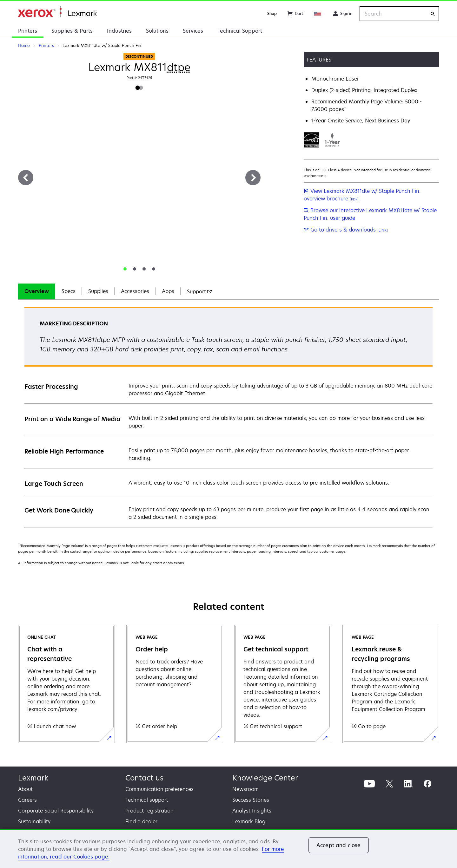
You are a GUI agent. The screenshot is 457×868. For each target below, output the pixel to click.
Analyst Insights (252, 811)
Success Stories (251, 800)
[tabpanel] (228, 417)
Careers (27, 800)
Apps (168, 291)
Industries (119, 31)
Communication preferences (159, 789)
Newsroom (245, 789)
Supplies (98, 291)
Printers (28, 31)
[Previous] (26, 178)
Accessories (135, 291)
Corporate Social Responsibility (56, 811)
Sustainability (34, 821)
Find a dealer (141, 821)
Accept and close (339, 845)
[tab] (125, 269)
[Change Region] (318, 14)
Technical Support (240, 31)
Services (193, 31)
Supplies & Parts (72, 31)
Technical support (147, 800)
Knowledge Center (265, 778)
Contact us (144, 778)
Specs (69, 291)
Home (57, 12)
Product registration (149, 811)
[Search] (433, 14)
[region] (228, 848)
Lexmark (33, 778)
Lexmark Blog (249, 821)
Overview (37, 291)
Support (200, 291)
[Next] (253, 178)
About (25, 789)
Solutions (157, 31)
